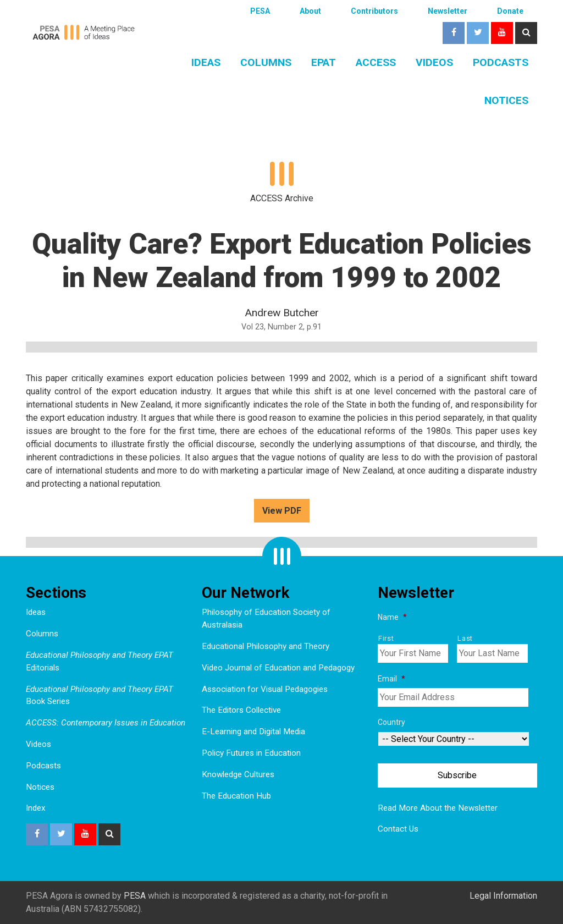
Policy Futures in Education (251, 753)
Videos (434, 62)
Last (465, 638)
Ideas (206, 62)
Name (392, 617)
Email (391, 679)
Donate (510, 11)
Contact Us (398, 829)
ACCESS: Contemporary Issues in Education (106, 723)
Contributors (374, 11)
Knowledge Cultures (238, 774)
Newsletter (448, 11)
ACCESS (376, 62)
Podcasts (501, 62)
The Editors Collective (241, 710)
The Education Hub (236, 796)
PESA (260, 11)
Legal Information (503, 896)
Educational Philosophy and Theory (266, 646)
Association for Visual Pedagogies (265, 689)
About (310, 11)
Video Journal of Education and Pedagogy (278, 668)
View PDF (282, 511)
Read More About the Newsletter (438, 808)
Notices (506, 100)
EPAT (324, 62)
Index (36, 808)
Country (391, 722)
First (386, 638)
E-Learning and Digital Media (253, 732)
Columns (266, 62)
